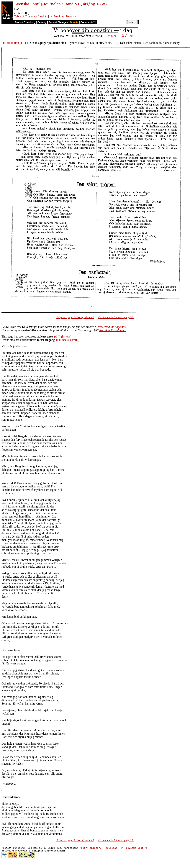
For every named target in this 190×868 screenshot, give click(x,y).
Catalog (42, 22)
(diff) (57, 336)
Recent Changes (58, 22)
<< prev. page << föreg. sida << (75, 317)
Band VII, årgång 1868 (85, 4)
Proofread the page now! (113, 327)
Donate (74, 22)
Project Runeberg (25, 22)
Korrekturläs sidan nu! (113, 330)
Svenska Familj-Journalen (37, 4)
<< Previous (57, 16)
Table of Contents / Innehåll (31, 16)
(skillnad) (62, 340)
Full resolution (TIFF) (15, 43)
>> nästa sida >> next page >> (116, 317)
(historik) (74, 340)
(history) (66, 336)
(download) (112, 848)
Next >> (71, 16)
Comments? (88, 22)
